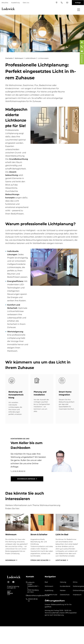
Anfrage (78, 3)
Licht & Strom (31, 58)
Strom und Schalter (39, 560)
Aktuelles (5, 3)
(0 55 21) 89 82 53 (19, 471)
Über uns (26, 3)
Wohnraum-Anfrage (26, 479)
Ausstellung (15, 3)
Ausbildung (49, 590)
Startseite (9, 58)
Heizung (63, 582)
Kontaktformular (51, 595)
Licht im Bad (62, 535)
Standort (57, 3)
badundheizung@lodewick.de (67, 3)
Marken (63, 590)
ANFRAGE (82, 59)
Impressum (77, 595)
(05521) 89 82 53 (62, 3)
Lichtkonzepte (43, 58)
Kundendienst (65, 586)
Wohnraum (19, 58)
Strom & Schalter (39, 535)
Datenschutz (65, 595)
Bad (46, 582)
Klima (75, 582)
